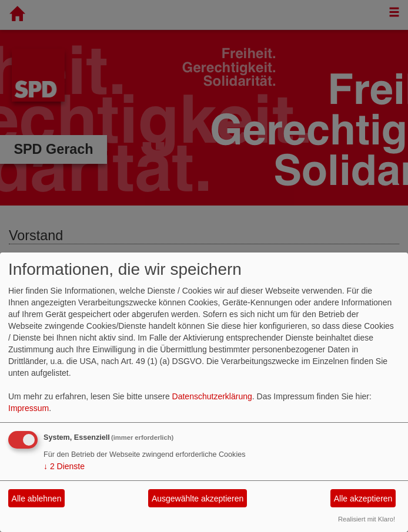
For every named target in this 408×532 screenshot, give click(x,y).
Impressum (29, 408)
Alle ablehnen (37, 499)
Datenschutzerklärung (212, 396)
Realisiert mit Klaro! (367, 519)
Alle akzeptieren (363, 499)
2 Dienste (64, 466)
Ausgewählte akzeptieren (198, 499)
